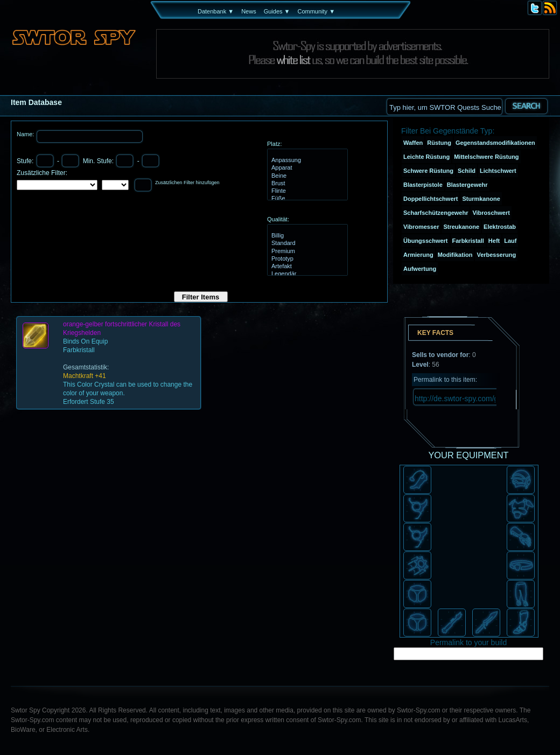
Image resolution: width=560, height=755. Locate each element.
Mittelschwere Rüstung (486, 157)
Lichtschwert (498, 171)
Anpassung (306, 160)
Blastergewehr (467, 185)
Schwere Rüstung (428, 171)
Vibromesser (421, 227)
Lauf (510, 241)
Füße (306, 199)
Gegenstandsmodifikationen (495, 143)
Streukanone (461, 227)
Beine (306, 176)
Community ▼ (316, 11)
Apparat (306, 168)
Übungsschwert (426, 241)
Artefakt (306, 267)
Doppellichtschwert (430, 199)
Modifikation (455, 255)
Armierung (418, 255)
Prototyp (306, 259)
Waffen (413, 143)
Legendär (306, 274)
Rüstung (439, 143)
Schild (467, 171)
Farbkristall (468, 241)
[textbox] (444, 106)
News (249, 11)
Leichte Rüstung (426, 157)
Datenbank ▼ (216, 11)
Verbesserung (496, 255)
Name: (26, 134)
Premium (306, 251)
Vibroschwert (491, 213)
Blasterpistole (423, 185)
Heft (494, 241)
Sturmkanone (481, 199)
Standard (306, 243)
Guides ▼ (277, 11)
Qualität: (278, 219)
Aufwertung (420, 269)
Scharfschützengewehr (436, 213)
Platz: (275, 144)
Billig (306, 236)
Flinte (306, 191)
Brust (306, 184)
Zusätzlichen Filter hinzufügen (187, 183)
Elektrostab (500, 227)
